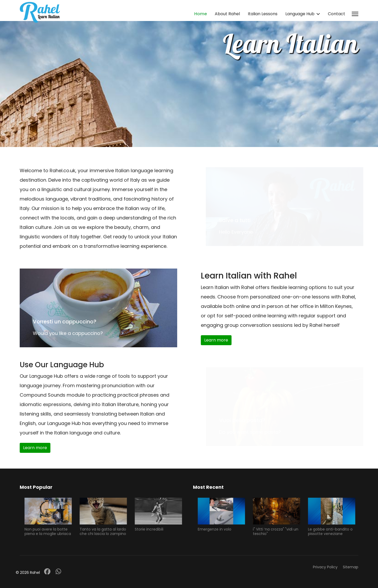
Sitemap (351, 567)
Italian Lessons (263, 14)
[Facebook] (47, 572)
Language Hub (300, 14)
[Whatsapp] (58, 572)
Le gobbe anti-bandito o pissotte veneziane (332, 531)
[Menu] (355, 14)
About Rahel (227, 14)
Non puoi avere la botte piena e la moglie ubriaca (50, 531)
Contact (337, 14)
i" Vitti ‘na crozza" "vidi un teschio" (278, 531)
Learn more (216, 340)
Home (201, 14)
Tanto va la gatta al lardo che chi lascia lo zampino (105, 531)
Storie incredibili (151, 529)
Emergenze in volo (217, 529)
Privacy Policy (325, 567)
